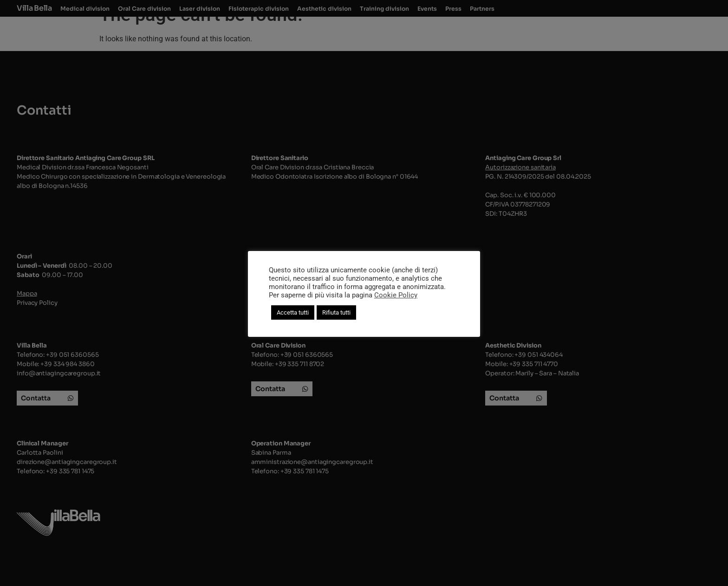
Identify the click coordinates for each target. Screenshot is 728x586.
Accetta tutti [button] (293, 312)
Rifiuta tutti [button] (336, 312)
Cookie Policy (396, 295)
